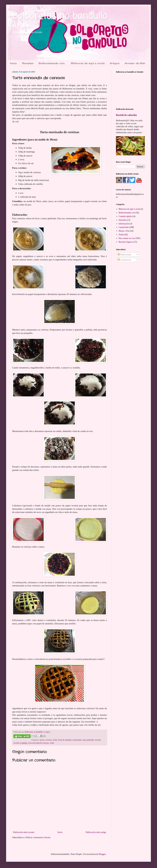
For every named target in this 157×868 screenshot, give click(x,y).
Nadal (121, 235)
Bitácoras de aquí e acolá (88, 63)
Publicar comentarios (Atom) (38, 837)
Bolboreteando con (127, 213)
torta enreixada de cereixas (39, 743)
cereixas (49, 740)
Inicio (14, 63)
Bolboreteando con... (52, 63)
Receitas (28, 63)
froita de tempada (65, 740)
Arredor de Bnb (135, 63)
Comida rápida (125, 216)
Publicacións (124, 255)
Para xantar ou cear (127, 238)
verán (52, 743)
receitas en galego (20, 743)
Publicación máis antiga (96, 832)
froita (55, 740)
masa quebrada (88, 740)
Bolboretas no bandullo (60, 16)
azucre (42, 740)
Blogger (102, 854)
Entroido (122, 220)
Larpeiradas (77, 740)
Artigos (115, 63)
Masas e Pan (124, 231)
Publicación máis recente (24, 832)
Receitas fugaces (126, 242)
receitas (98, 740)
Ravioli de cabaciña (126, 115)
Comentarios (124, 260)
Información (124, 224)
